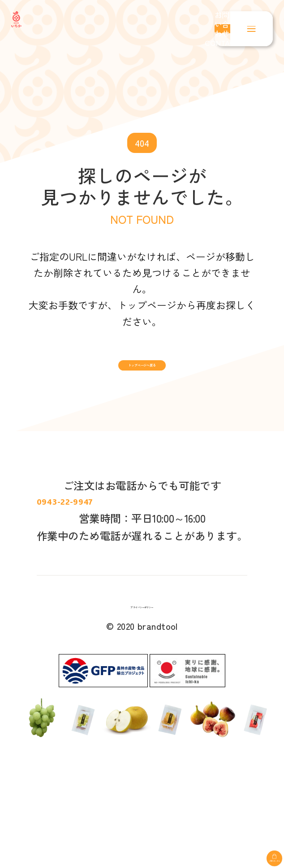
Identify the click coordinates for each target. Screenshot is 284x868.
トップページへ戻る (142, 380)
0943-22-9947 (142, 553)
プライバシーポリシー (142, 685)
